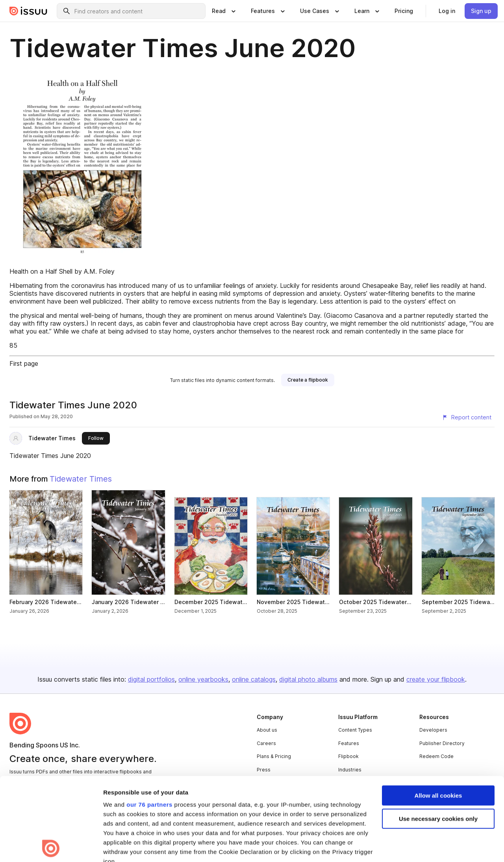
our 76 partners (149, 722)
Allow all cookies (438, 713)
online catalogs (254, 679)
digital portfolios (151, 679)
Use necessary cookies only (438, 736)
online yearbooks (203, 679)
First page (24, 363)
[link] (404, 11)
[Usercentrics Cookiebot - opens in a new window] (51, 847)
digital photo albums (308, 679)
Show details (121, 846)
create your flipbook (436, 679)
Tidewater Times (52, 438)
